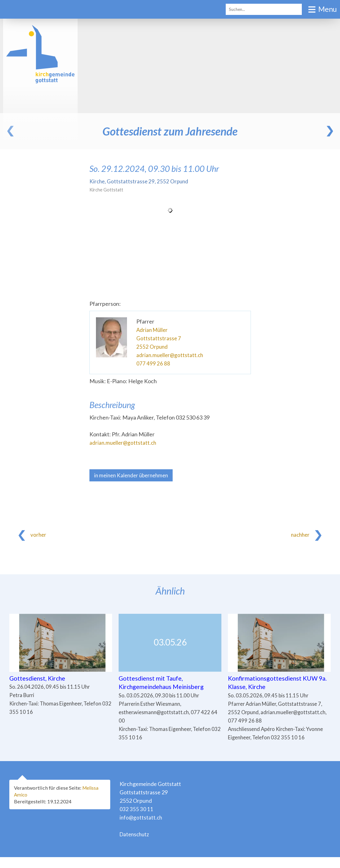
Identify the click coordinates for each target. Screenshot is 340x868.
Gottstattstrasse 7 (159, 338)
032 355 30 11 (136, 820)
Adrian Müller (153, 330)
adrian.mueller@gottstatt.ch (171, 355)
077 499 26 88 (153, 363)
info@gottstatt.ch (141, 828)
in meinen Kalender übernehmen (134, 475)
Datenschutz (135, 845)
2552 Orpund (152, 347)
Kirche (140, 181)
